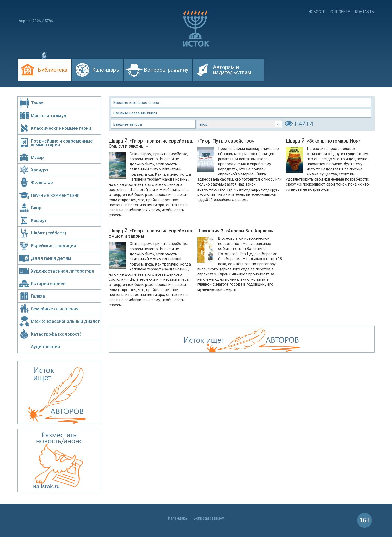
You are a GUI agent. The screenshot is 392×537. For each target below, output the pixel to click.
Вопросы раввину (166, 70)
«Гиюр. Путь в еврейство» (226, 141)
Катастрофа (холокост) (56, 334)
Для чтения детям (51, 258)
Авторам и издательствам (232, 70)
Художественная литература (62, 271)
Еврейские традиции (53, 246)
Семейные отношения (55, 309)
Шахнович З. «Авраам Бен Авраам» (235, 231)
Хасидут (40, 170)
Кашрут (39, 220)
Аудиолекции (45, 347)
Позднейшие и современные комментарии (62, 143)
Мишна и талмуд (49, 116)
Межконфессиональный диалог (65, 321)
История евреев (48, 283)
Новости (317, 12)
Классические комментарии (61, 128)
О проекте (340, 12)
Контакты (365, 12)
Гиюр (36, 208)
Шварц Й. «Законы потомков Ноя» (323, 141)
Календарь (106, 70)
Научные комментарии (55, 195)
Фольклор (42, 182)
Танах (37, 103)
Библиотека (53, 70)
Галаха (38, 296)
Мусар (37, 157)
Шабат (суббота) (48, 233)
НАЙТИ (304, 124)
